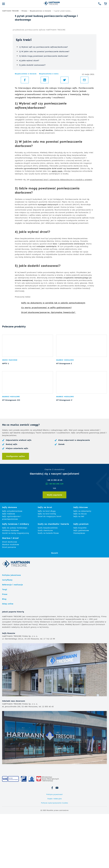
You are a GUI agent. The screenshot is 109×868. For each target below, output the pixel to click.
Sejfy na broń (45, 561)
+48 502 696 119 (54, 538)
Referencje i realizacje (12, 639)
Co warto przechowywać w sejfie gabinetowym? (46, 353)
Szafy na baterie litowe (48, 587)
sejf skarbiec (47, 175)
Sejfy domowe (9, 561)
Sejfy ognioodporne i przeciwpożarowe (12, 572)
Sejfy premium (81, 578)
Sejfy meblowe (9, 568)
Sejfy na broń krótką (47, 568)
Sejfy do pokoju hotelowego (15, 582)
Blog (4, 653)
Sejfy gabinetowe (81, 584)
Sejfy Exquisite (80, 582)
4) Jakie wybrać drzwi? (29, 106)
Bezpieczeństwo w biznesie (26, 119)
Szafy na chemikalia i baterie (53, 578)
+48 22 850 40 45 (55, 534)
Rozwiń (55, 607)
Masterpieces (79, 587)
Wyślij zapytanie (54, 549)
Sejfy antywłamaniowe (12, 565)
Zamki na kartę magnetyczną (15, 587)
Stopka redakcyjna (54, 853)
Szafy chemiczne (45, 584)
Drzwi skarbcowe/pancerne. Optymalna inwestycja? (49, 358)
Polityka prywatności (55, 848)
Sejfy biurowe (81, 561)
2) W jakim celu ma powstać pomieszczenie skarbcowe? (44, 97)
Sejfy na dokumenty (82, 565)
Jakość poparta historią (13, 666)
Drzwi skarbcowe (10, 596)
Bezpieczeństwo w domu (49, 119)
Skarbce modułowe (65, 410)
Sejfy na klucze (80, 568)
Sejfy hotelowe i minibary (16, 578)
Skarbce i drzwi (10, 592)
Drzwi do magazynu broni (49, 570)
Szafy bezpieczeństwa (48, 582)
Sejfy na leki (79, 570)
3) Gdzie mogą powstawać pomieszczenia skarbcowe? (44, 101)
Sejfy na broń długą (47, 565)
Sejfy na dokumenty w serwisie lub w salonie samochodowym (53, 348)
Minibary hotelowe (10, 584)
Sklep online (8, 658)
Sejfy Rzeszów (9, 687)
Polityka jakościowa (11, 629)
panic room (57, 216)
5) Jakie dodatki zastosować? (32, 110)
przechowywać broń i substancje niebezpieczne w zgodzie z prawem (61, 225)
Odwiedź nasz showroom (14, 755)
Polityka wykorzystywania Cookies (54, 857)
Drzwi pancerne (10, 410)
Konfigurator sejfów (16, 510)
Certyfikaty (7, 634)
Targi (5, 643)
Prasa (5, 648)
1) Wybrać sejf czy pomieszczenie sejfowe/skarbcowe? (44, 92)
